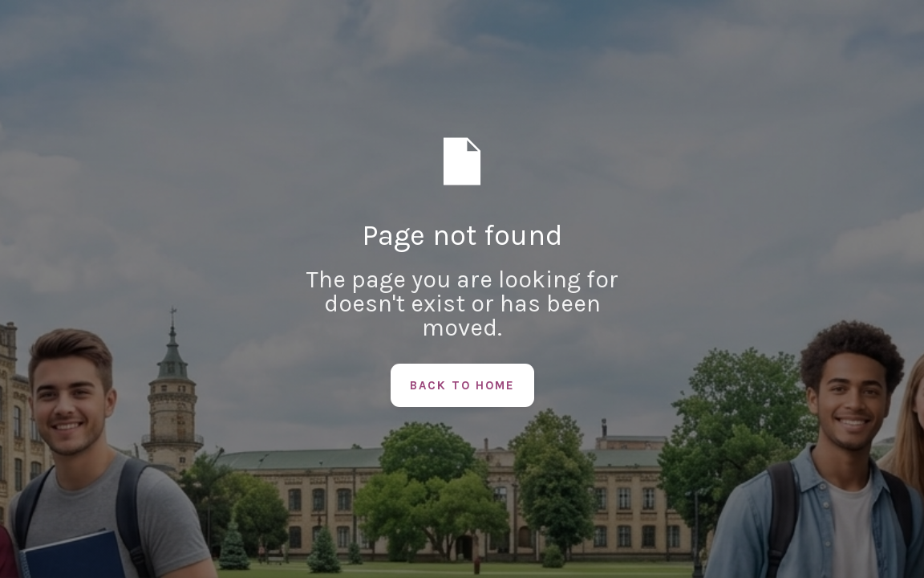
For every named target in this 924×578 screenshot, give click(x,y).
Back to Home (462, 385)
